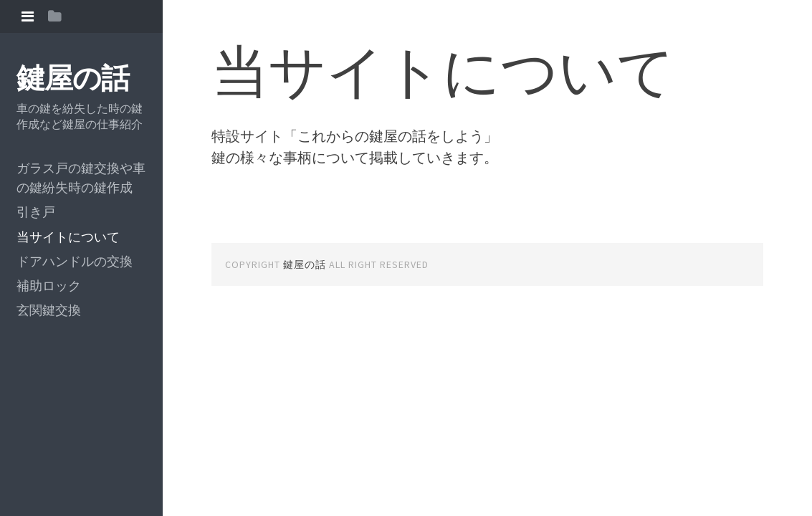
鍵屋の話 (73, 78)
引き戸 (36, 212)
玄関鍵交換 (49, 310)
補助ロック (49, 286)
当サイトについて (68, 237)
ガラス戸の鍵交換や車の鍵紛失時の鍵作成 (81, 178)
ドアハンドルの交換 (75, 261)
